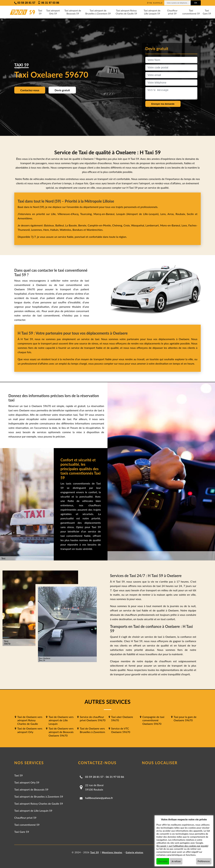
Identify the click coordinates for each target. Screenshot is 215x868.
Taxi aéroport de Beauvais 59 (73, 12)
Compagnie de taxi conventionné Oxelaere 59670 (153, 720)
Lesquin (121, 214)
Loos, (185, 225)
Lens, (163, 214)
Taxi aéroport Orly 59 (53, 12)
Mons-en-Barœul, (171, 225)
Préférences (204, 861)
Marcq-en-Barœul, (105, 214)
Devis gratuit (62, 90)
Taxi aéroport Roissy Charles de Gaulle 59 (126, 12)
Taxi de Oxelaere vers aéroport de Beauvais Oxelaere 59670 (61, 732)
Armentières (25, 218)
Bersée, (83, 225)
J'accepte (163, 861)
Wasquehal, (138, 225)
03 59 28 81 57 (94, 777)
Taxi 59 (40, 12)
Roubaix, (181, 214)
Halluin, (55, 230)
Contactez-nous (30, 90)
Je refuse (176, 861)
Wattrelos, (66, 230)
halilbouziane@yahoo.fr (99, 798)
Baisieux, (50, 225)
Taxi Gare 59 (207, 12)
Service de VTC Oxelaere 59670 (121, 730)
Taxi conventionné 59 (191, 12)
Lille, (54, 214)
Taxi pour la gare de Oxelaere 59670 (185, 719)
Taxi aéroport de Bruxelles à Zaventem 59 (98, 12)
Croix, (127, 225)
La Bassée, (72, 225)
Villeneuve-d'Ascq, (69, 214)
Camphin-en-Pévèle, (100, 225)
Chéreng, (118, 225)
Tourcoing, (87, 214)
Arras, (171, 214)
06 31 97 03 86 (115, 777)
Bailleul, (60, 225)
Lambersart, (153, 225)
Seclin (190, 214)
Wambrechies (94, 230)
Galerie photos (134, 852)
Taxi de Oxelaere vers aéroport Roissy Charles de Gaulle (30, 720)
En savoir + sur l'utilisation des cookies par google (182, 846)
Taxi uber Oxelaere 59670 (122, 719)
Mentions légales (112, 852)
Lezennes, (37, 230)
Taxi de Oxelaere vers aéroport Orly (30, 730)
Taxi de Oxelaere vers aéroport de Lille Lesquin (61, 720)
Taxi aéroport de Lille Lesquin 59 (152, 12)
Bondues (78, 230)
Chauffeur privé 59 (172, 12)
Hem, (47, 230)
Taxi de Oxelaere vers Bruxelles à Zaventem (92, 730)
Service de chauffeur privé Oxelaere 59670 (93, 719)
